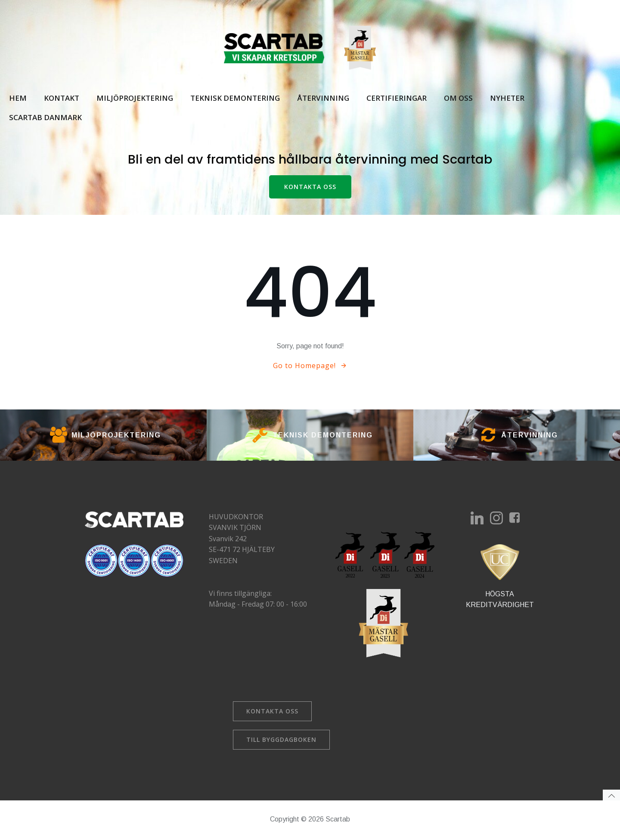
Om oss (458, 98)
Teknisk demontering (235, 98)
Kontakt (61, 98)
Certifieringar (396, 98)
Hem (17, 98)
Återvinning (323, 98)
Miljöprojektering (134, 98)
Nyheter (507, 98)
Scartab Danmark (45, 118)
